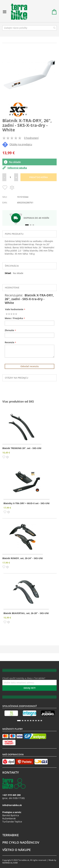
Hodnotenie (12, 288)
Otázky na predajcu (17, 144)
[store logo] (18, 12)
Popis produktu (14, 234)
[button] (4, 457)
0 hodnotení (31, 138)
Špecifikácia (12, 266)
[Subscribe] (29, 688)
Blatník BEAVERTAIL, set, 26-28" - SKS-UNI (26, 613)
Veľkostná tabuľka (15, 168)
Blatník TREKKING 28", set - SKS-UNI (22, 448)
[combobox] (29, 28)
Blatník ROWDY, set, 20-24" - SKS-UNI (23, 558)
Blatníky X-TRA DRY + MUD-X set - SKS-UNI (27, 503)
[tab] (29, 234)
